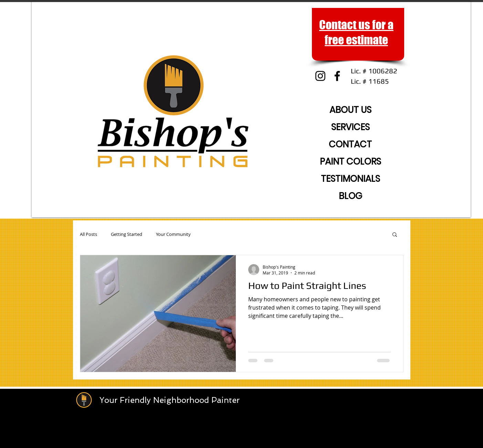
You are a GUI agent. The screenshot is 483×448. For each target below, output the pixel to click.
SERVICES (350, 127)
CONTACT (350, 144)
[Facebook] (337, 76)
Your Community (173, 234)
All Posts (88, 234)
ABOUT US (350, 110)
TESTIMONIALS (350, 179)
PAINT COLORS (350, 162)
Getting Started (127, 234)
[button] (395, 235)
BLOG (350, 196)
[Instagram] (320, 76)
